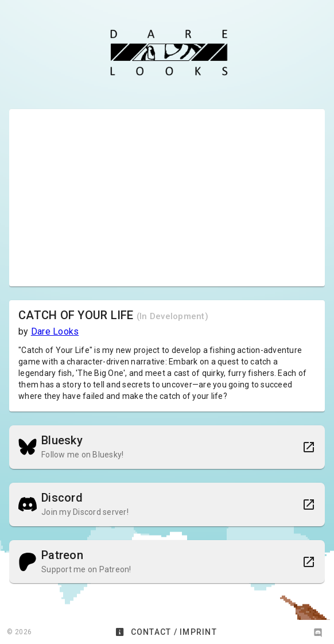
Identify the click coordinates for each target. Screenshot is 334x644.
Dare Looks (55, 331)
